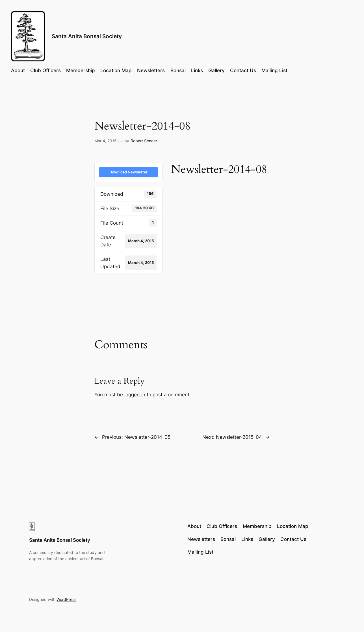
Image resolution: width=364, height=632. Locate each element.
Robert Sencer (144, 141)
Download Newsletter (128, 172)
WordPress (66, 599)
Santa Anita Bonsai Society (87, 36)
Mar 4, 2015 (106, 141)
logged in (135, 395)
